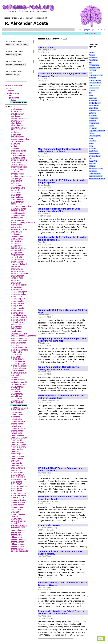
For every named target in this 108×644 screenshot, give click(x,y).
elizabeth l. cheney (19, 229)
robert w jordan (18, 456)
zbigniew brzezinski (19, 551)
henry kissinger (17, 260)
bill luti (14, 146)
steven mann (16, 491)
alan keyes (15, 116)
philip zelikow (17, 403)
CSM (91, 73)
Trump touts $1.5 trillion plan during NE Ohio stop (63, 311)
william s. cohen (18, 546)
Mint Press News (95, 111)
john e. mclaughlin (19, 292)
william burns (17, 535)
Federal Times (94, 88)
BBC (90, 63)
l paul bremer (17, 331)
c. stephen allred (18, 158)
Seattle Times (93, 151)
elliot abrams (16, 232)
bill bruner (15, 144)
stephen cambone (19, 479)
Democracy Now (94, 85)
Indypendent (93, 101)
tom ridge (15, 512)
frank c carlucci (18, 239)
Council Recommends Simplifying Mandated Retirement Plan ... (62, 75)
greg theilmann (17, 255)
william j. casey (17, 542)
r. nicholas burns (18, 410)
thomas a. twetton (19, 500)
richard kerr (16, 426)
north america (13, 93)
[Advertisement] (63, 123)
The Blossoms (46, 47)
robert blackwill (17, 435)
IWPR (91, 95)
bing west (15, 148)
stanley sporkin (17, 475)
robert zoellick (17, 459)
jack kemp (15, 266)
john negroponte (18, 299)
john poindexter (18, 308)
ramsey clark (16, 412)
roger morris (16, 463)
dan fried (15, 190)
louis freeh (15, 345)
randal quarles (17, 414)
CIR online (92, 70)
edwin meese (16, 225)
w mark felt (16, 523)
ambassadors (17, 130)
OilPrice (91, 126)
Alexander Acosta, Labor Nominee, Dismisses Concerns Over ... (63, 584)
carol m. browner (18, 165)
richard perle (16, 433)
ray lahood (15, 417)
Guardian (92, 90)
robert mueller (17, 449)
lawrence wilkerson (19, 340)
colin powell (16, 185)
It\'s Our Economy (95, 103)
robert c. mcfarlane (19, 438)
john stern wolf (17, 313)
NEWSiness (93, 116)
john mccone (16, 296)
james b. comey (18, 271)
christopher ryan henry (21, 176)
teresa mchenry (17, 498)
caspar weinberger (19, 167)
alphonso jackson (18, 128)
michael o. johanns (19, 366)
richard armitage (18, 421)
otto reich (15, 375)
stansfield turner (18, 477)
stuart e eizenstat (18, 495)
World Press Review (96, 169)
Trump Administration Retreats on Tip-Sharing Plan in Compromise (59, 368)
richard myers (17, 431)
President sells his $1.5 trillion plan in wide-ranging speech (62, 181)
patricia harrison (18, 380)
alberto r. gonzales (19, 118)
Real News (93, 141)
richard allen (16, 419)
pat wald (15, 377)
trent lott (15, 516)
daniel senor (16, 192)
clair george (16, 179)
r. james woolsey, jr (19, 408)
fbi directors (16, 234)
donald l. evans (17, 211)
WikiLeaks (92, 164)
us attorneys (16, 519)
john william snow (19, 315)
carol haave (16, 162)
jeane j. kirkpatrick (19, 285)
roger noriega (17, 465)
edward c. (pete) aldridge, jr (23, 222)
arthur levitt (16, 135)
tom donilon (16, 509)
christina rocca (17, 174)
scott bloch (16, 470)
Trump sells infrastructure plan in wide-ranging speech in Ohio (59, 210)
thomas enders (17, 505)
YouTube (102, 30)
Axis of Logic (93, 60)
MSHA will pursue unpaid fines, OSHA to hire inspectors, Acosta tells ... (63, 498)
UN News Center (95, 156)
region (9, 88)
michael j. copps (18, 364)
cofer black (16, 183)
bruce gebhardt (17, 153)
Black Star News (95, 68)
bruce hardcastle (18, 155)
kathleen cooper (18, 324)
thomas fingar (17, 507)
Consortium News (95, 83)
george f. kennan (18, 248)
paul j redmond (17, 387)
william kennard (18, 544)
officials (13, 100)
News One (92, 121)
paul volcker (16, 391)
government (14, 98)
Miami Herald (93, 108)
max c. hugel (16, 354)
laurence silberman (19, 334)
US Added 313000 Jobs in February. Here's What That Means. (61, 469)
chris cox (15, 172)
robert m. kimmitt (18, 445)
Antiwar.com (93, 58)
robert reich (16, 452)
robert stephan (17, 454)
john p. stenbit (17, 301)
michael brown (17, 359)
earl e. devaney (17, 220)
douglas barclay (18, 215)
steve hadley (16, 482)
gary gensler (16, 243)
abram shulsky (17, 111)
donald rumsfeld (18, 213)
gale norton (16, 241)
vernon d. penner (18, 521)
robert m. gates (17, 442)
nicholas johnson (18, 368)
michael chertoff (18, 361)
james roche (16, 280)
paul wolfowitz (17, 394)
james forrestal (17, 276)
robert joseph (17, 440)
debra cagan (16, 204)
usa (10, 95)
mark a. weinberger (19, 350)
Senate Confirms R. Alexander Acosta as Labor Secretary (60, 553)
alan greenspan (17, 114)
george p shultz (18, 250)
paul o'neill (16, 389)
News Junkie (93, 118)
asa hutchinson (17, 137)
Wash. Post (93, 161)
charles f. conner (18, 169)
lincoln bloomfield (19, 343)
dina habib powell (19, 209)
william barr (16, 533)
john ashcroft (17, 290)
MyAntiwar (92, 113)
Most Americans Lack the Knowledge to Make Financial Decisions (60, 150)
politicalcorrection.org (96, 176)
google (87, 30)
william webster (17, 549)
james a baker (17, 269)
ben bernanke (17, 141)
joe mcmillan (16, 287)
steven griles (16, 488)
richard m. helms (18, 428)
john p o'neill (17, 306)
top (100, 639)
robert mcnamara (18, 447)
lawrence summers (19, 338)
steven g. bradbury (19, 486)
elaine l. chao (17, 227)
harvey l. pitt (16, 257)
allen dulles (16, 123)
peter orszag (16, 398)
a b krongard (16, 109)
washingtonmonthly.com (97, 179)
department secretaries (21, 206)
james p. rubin (17, 278)
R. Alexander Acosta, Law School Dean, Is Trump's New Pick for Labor (61, 612)
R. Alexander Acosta (49, 525)
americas (10, 91)
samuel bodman (18, 468)
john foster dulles (18, 294)
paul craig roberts (19, 384)
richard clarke (17, 424)
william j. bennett (18, 539)
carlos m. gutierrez (19, 160)
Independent (93, 98)
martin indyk (16, 352)
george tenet (16, 253)
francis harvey (17, 236)
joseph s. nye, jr (18, 320)
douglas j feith (17, 218)
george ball (16, 246)
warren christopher (19, 526)
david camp (16, 195)
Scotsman (92, 148)
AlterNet (92, 53)
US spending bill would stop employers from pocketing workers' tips (62, 340)
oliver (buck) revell (19, 373)
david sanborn (17, 199)
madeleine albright (19, 347)
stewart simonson (19, 493)
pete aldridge (16, 396)
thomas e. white (18, 502)
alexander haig (17, 121)
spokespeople (17, 472)
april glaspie (16, 132)
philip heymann (17, 401)
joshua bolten (17, 322)
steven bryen (16, 484)
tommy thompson (18, 514)
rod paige (15, 461)
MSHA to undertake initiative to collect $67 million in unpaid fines (61, 397)
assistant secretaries (20, 139)
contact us (90, 34)
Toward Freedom (95, 154)
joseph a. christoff (19, 317)
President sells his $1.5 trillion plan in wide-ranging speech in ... (62, 239)
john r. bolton (17, 310)
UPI (90, 159)
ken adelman (16, 327)
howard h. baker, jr (19, 264)
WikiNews (92, 166)
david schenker (17, 202)
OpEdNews (93, 128)
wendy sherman (18, 530)
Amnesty (92, 55)
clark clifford (16, 181)
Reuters (91, 143)
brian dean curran (19, 151)
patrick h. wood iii (19, 382)
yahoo (95, 30)
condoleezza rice (18, 188)
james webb (16, 283)
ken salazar (16, 329)
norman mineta (17, 371)
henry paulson (17, 262)
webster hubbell (18, 528)
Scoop (91, 146)
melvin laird (16, 357)
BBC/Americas (94, 65)
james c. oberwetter (19, 273)
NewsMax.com (94, 123)
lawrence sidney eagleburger (23, 336)
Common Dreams (95, 80)
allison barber (17, 125)
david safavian (17, 197)
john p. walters (17, 303)
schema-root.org (14, 85)
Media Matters (94, 106)
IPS (90, 93)
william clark (16, 537)
